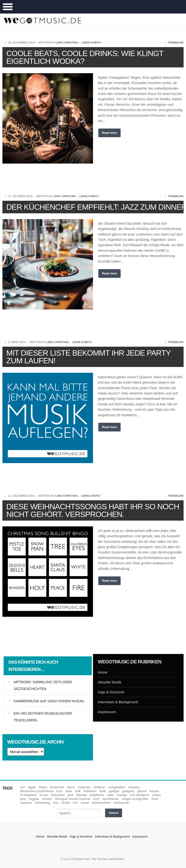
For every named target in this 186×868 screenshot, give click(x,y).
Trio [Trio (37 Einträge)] (75, 803)
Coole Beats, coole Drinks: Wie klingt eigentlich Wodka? (85, 57)
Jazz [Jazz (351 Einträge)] (70, 795)
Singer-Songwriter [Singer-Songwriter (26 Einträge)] (135, 799)
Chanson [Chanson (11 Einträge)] (84, 787)
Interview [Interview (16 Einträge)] (58, 795)
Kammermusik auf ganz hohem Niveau (49, 701)
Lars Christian (67, 43)
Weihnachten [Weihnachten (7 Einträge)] (101, 803)
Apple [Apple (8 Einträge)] (32, 787)
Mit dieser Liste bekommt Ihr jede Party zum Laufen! (88, 357)
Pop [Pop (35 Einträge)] (23, 799)
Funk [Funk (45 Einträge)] (103, 791)
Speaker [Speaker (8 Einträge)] (26, 803)
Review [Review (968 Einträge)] (47, 799)
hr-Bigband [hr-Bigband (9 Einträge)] (29, 795)
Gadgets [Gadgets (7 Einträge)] (128, 791)
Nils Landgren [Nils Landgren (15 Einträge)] (140, 795)
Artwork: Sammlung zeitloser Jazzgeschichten (43, 685)
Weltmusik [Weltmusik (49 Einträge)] (121, 803)
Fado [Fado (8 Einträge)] (69, 791)
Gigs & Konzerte (111, 692)
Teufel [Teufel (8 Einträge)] (66, 803)
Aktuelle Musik (110, 682)
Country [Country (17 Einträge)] (134, 787)
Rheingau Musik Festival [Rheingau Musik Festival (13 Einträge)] (73, 799)
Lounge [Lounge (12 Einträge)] (122, 795)
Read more (109, 133)
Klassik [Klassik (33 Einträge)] (81, 795)
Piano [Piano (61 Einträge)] (157, 795)
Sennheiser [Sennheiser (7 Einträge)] (111, 799)
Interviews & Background (118, 702)
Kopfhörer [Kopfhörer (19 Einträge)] (97, 795)
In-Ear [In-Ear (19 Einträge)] (44, 795)
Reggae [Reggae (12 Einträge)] (34, 799)
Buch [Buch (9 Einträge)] (71, 787)
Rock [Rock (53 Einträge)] (96, 799)
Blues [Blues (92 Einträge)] (43, 787)
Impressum (107, 712)
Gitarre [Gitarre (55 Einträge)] (142, 791)
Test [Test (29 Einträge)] (56, 803)
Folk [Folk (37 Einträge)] (78, 791)
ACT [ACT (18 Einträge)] (23, 787)
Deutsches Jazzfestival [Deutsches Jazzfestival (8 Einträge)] (37, 791)
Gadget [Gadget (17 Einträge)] (114, 791)
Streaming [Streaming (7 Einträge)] (43, 803)
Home (103, 672)
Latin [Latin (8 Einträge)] (111, 795)
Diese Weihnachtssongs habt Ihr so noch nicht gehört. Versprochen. (93, 510)
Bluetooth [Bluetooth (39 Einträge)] (57, 787)
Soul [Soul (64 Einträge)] (155, 799)
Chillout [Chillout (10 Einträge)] (99, 787)
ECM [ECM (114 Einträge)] (59, 791)
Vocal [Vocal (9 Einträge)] (85, 803)
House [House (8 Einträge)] (155, 791)
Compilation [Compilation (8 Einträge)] (116, 787)
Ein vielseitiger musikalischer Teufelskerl (43, 717)
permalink (176, 43)
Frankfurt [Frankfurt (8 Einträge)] (90, 791)
